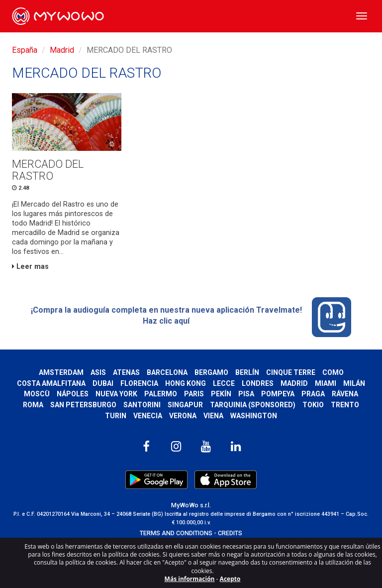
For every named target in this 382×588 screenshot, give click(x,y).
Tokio (313, 405)
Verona (183, 416)
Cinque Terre (291, 372)
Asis (98, 372)
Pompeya (278, 394)
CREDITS (230, 533)
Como (333, 372)
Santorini (142, 405)
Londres (258, 383)
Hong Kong (186, 383)
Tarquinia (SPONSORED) (253, 405)
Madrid (62, 50)
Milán (354, 383)
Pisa (246, 394)
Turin (116, 416)
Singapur (185, 405)
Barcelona (167, 372)
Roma (33, 405)
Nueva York (116, 394)
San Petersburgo (83, 405)
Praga (313, 394)
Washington (254, 416)
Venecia (148, 416)
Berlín (247, 372)
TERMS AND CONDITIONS (176, 533)
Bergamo (211, 372)
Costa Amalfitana (51, 383)
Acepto (230, 579)
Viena (213, 416)
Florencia (139, 383)
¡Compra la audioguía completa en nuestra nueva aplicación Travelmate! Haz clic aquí (191, 317)
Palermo (161, 394)
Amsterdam (61, 372)
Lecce (224, 383)
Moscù (37, 394)
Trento (345, 405)
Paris (194, 394)
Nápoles (73, 394)
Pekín (221, 394)
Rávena (345, 394)
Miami (326, 383)
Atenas (126, 372)
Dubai (103, 383)
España (25, 50)
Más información (190, 579)
